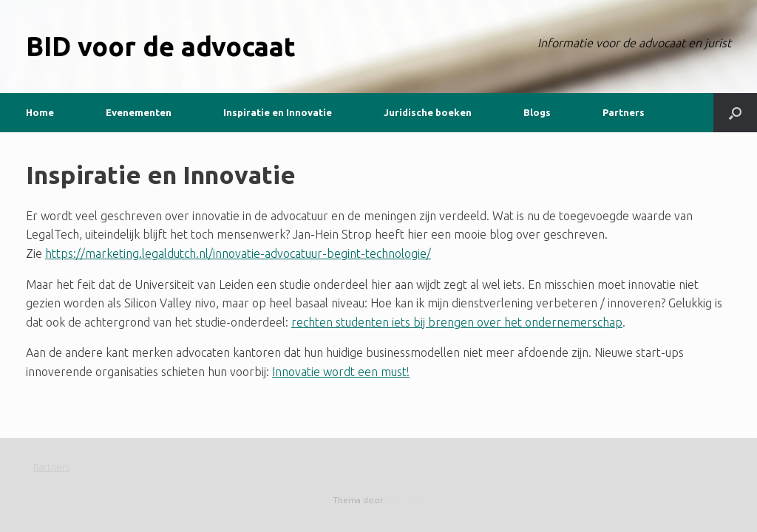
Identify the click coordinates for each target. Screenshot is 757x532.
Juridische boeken (428, 112)
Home (40, 112)
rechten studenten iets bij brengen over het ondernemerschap (457, 322)
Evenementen (139, 112)
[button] (735, 113)
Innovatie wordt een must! (341, 372)
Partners (624, 112)
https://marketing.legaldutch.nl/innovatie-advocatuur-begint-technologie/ (238, 253)
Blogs (537, 112)
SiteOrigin (405, 500)
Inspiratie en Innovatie (278, 112)
